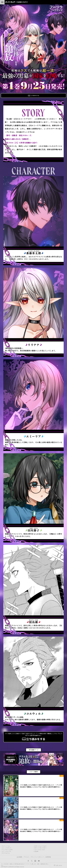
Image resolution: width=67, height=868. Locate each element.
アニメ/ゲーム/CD (7, 850)
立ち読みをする (33, 96)
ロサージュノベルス (40, 846)
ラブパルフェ (6, 853)
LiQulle (36, 851)
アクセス (26, 857)
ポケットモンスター (40, 848)
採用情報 (48, 857)
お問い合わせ (59, 865)
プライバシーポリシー (37, 857)
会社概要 (19, 857)
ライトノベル (6, 846)
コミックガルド (6, 848)
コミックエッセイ (40, 850)
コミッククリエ (6, 851)
